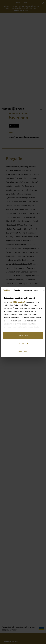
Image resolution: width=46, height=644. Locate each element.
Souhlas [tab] (7, 290)
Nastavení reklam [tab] (31, 290)
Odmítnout (23, 352)
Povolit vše (23, 335)
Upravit (23, 343)
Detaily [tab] (17, 290)
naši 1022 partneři (17, 302)
